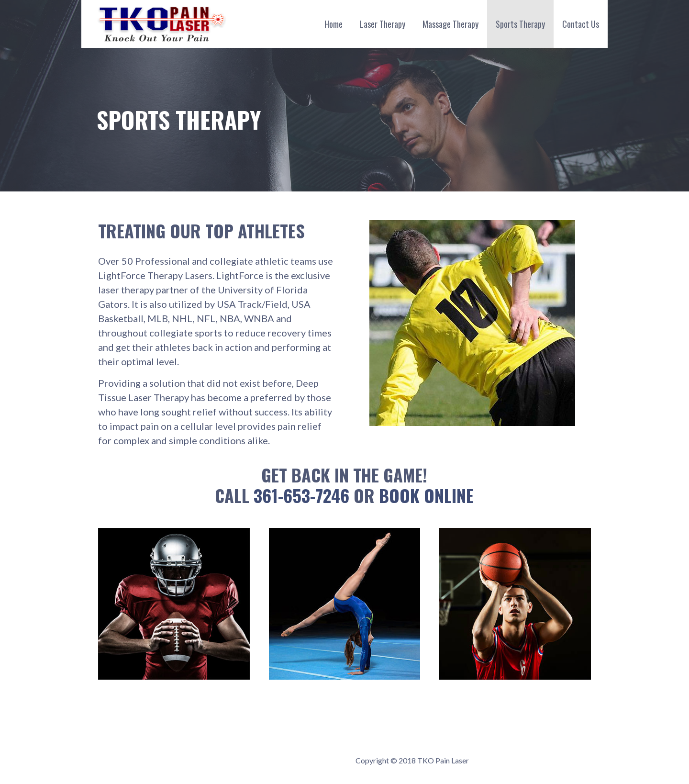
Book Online (426, 495)
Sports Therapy (520, 24)
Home (333, 24)
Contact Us (581, 24)
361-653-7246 (301, 495)
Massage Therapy (450, 24)
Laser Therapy (383, 24)
